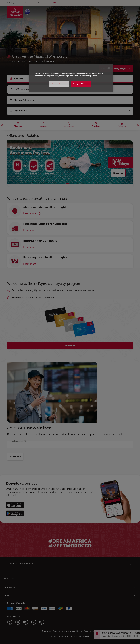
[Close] (109, 68)
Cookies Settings (59, 84)
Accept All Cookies (81, 84)
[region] (71, 78)
